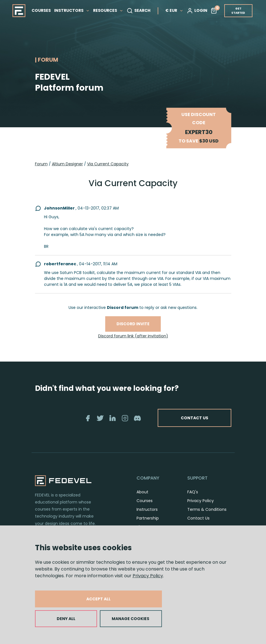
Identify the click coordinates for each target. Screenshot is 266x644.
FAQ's (193, 492)
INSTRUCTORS (72, 10)
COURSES (41, 10)
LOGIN (197, 11)
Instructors (147, 509)
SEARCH (139, 11)
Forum (41, 164)
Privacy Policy (148, 576)
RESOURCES (108, 10)
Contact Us (198, 518)
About (142, 492)
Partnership (148, 518)
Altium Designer (67, 164)
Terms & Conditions (207, 509)
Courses (145, 501)
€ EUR (174, 10)
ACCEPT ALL (98, 599)
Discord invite (133, 324)
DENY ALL (66, 619)
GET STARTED (238, 11)
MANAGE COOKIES (130, 619)
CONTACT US (194, 418)
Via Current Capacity (108, 164)
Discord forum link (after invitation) (133, 336)
